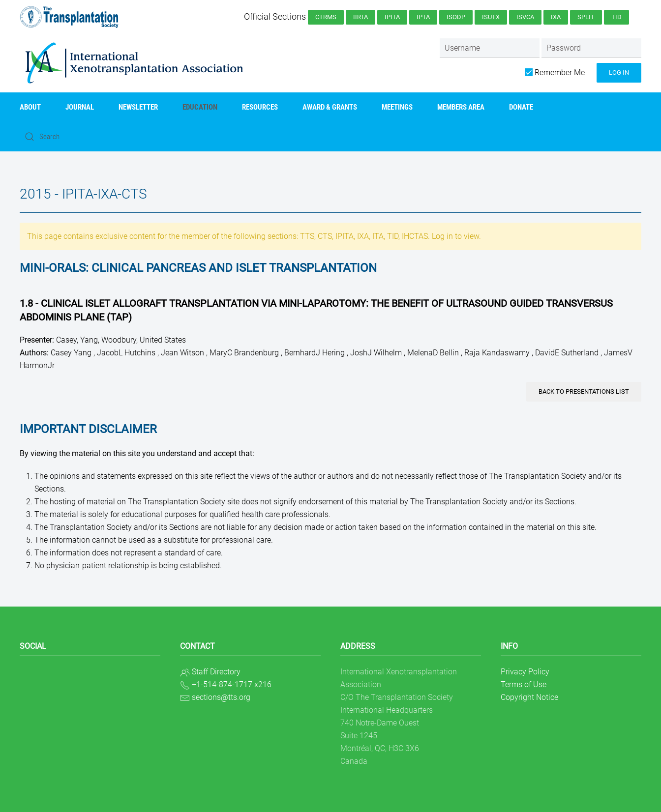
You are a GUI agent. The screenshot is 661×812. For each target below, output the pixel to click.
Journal (80, 107)
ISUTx (491, 17)
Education (200, 107)
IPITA (392, 17)
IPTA (423, 17)
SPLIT (586, 17)
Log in (619, 72)
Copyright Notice (529, 697)
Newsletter (138, 107)
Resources (260, 107)
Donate (521, 107)
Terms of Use (524, 684)
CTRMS (326, 17)
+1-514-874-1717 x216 (232, 684)
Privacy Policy (525, 672)
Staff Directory (216, 672)
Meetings (397, 107)
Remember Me (555, 72)
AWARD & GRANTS (330, 107)
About (30, 107)
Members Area (461, 107)
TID (616, 17)
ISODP (456, 17)
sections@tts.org (221, 697)
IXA (556, 17)
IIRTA (361, 17)
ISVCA (525, 17)
